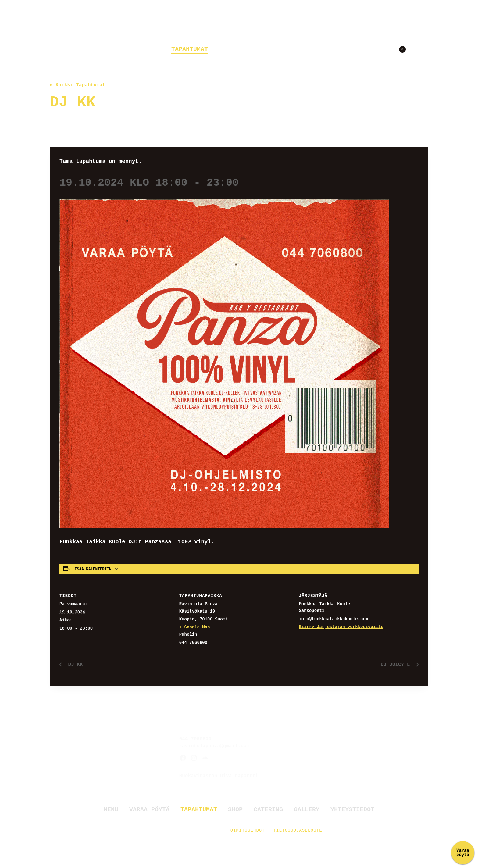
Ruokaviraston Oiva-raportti (219, 776)
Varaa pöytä (136, 49)
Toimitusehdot (246, 830)
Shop (230, 49)
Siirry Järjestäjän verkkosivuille (341, 627)
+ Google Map (195, 627)
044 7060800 (195, 739)
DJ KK (74, 665)
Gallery (310, 49)
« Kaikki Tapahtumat (77, 85)
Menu (111, 810)
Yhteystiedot (360, 49)
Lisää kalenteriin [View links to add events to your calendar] (92, 569)
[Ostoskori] (399, 49)
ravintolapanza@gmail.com (214, 746)
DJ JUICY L (397, 665)
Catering (268, 49)
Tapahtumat (190, 49)
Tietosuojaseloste (298, 830)
